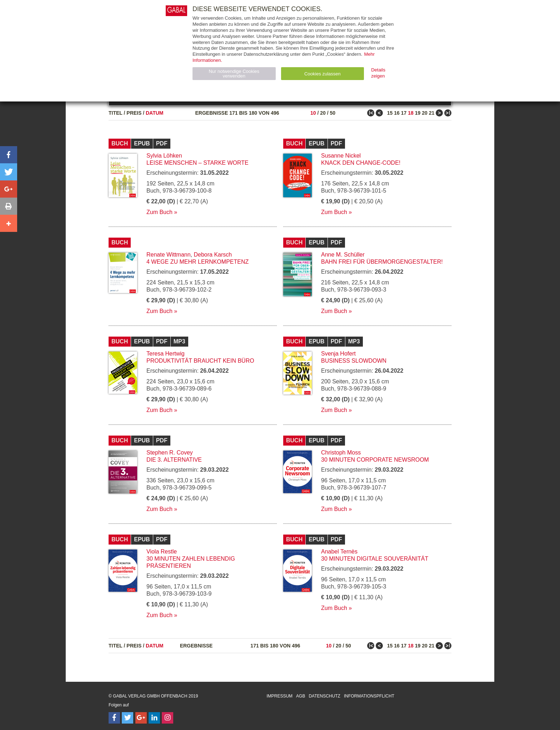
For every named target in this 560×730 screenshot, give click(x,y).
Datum (155, 113)
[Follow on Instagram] (167, 718)
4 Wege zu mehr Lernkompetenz (197, 262)
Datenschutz (324, 696)
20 (323, 113)
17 (404, 113)
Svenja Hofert (338, 354)
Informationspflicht (369, 696)
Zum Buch (159, 212)
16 (397, 113)
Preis (134, 113)
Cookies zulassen (322, 74)
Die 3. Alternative (174, 460)
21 (432, 113)
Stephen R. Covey (170, 453)
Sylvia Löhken (164, 156)
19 (418, 113)
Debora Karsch (213, 255)
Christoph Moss (341, 453)
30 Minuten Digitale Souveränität (375, 559)
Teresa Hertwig (166, 354)
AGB (301, 696)
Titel (116, 113)
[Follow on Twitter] (127, 718)
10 (313, 113)
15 (390, 113)
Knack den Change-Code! (361, 163)
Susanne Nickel (341, 156)
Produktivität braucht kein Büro (200, 361)
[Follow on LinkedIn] (154, 718)
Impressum (279, 696)
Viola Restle (162, 552)
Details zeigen (378, 73)
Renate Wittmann (169, 255)
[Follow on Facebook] (114, 718)
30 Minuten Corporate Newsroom (375, 460)
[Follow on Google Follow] (141, 718)
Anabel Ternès (339, 552)
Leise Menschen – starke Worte (197, 163)
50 (332, 113)
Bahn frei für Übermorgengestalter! (382, 262)
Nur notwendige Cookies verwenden (234, 74)
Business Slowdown (354, 361)
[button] (9, 155)
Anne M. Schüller (343, 255)
